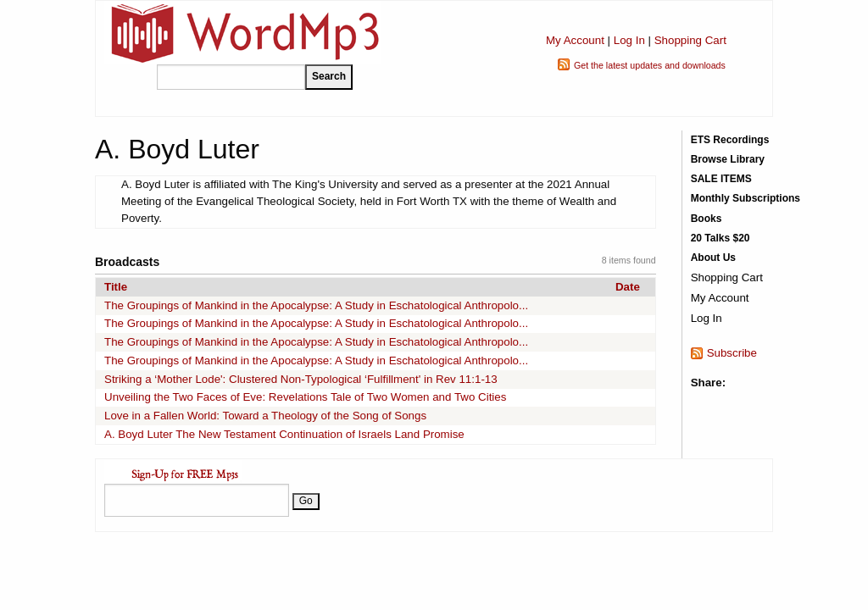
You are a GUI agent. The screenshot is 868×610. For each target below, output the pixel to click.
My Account (575, 40)
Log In (629, 40)
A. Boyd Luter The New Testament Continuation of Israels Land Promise (284, 434)
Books (707, 219)
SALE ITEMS (721, 179)
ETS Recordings (730, 140)
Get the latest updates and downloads (650, 65)
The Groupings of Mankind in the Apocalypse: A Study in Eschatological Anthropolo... (316, 305)
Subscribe (732, 353)
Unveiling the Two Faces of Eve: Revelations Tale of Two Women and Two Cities (305, 397)
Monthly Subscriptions (746, 198)
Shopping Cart (690, 40)
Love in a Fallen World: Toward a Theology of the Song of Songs (265, 416)
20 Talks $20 (721, 238)
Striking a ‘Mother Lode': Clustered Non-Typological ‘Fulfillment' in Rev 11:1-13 (301, 379)
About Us (713, 258)
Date (628, 287)
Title (116, 287)
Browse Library (728, 159)
